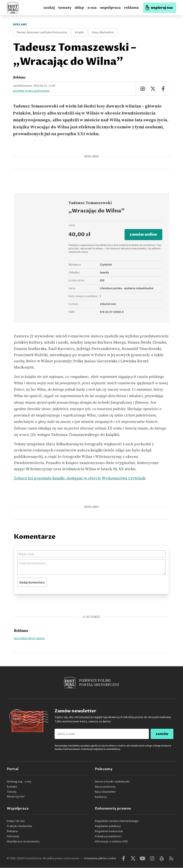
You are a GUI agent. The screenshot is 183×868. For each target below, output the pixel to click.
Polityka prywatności (108, 837)
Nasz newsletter (105, 792)
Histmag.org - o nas (19, 782)
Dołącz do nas (16, 821)
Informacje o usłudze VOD (111, 842)
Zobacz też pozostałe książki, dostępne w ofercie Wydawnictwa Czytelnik (80, 478)
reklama (131, 8)
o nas (92, 8)
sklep (79, 8)
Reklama (19, 77)
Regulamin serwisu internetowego (117, 821)
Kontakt (12, 787)
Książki (79, 32)
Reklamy (20, 25)
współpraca (110, 8)
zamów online (143, 235)
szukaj (49, 8)
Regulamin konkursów (109, 832)
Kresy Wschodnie (103, 32)
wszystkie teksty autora (29, 638)
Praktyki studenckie (20, 826)
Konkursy (101, 797)
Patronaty (13, 837)
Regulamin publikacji (108, 826)
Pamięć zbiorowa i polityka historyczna (42, 32)
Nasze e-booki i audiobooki (112, 782)
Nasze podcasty (105, 787)
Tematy (12, 792)
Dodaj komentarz (32, 582)
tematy (65, 8)
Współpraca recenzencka (23, 842)
